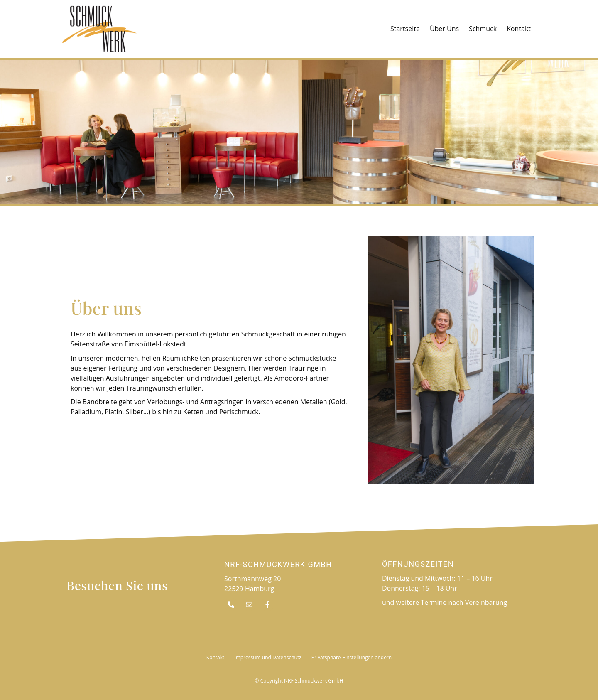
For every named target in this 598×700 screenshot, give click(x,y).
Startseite (405, 29)
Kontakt (519, 29)
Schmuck (483, 29)
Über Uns (444, 29)
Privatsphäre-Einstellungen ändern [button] (352, 657)
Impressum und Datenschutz (268, 657)
